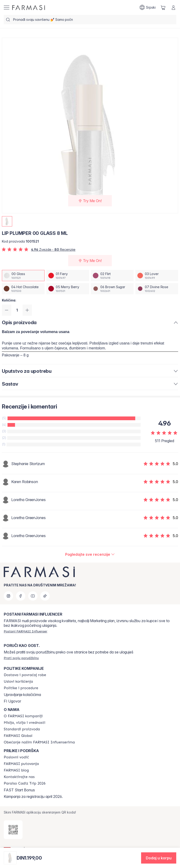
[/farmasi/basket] (163, 7)
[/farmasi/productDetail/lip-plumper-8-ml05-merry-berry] (68, 289)
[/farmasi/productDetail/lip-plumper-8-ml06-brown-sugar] (112, 289)
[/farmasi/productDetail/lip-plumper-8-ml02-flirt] (112, 276)
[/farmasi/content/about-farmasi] (23, 716)
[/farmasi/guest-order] (21, 658)
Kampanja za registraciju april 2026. (33, 796)
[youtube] (33, 596)
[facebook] (21, 596)
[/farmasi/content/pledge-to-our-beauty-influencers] (39, 742)
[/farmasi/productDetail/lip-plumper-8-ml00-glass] (23, 276)
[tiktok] (45, 596)
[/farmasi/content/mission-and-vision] (24, 723)
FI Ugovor (12, 701)
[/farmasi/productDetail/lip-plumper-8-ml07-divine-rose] (157, 289)
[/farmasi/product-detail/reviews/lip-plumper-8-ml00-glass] (90, 554)
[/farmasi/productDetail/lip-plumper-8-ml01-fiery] (68, 276)
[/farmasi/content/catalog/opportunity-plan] (16, 757)
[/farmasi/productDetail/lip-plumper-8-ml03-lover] (157, 276)
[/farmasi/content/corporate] (18, 736)
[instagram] (8, 596)
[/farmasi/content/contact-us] (19, 777)
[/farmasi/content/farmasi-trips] (21, 764)
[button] (159, 858)
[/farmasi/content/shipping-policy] (25, 675)
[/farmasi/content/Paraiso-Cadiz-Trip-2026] (25, 783)
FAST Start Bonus (19, 790)
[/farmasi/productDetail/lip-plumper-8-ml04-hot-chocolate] (23, 289)
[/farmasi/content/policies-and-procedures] (21, 688)
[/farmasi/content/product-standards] (22, 729)
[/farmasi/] (29, 8)
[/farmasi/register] (26, 631)
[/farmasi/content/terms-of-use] (18, 681)
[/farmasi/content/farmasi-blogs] (16, 770)
